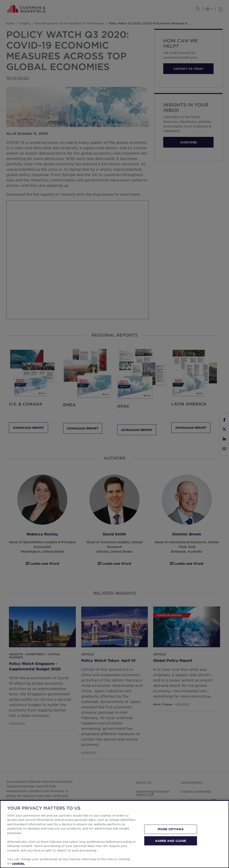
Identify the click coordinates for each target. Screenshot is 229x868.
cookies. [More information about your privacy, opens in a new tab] (18, 863)
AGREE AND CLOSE (171, 840)
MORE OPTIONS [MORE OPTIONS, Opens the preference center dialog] (171, 829)
